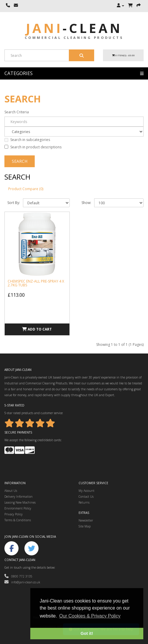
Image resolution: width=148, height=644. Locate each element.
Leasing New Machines (20, 502)
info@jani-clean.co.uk (22, 582)
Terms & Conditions (18, 520)
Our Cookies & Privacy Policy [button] (90, 616)
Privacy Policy (14, 514)
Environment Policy (18, 508)
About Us (11, 491)
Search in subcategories (27, 140)
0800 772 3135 (18, 576)
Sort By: (14, 203)
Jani (74, 28)
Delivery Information (19, 497)
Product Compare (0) (26, 189)
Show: (86, 203)
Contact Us (86, 497)
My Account (87, 491)
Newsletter (86, 520)
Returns (84, 502)
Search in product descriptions (33, 147)
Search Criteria (17, 112)
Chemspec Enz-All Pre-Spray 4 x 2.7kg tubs (36, 283)
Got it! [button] (87, 633)
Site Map (85, 526)
